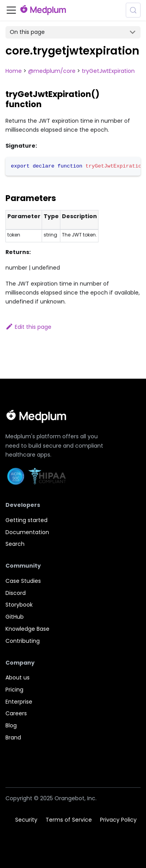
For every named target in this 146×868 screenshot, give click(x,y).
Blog (11, 725)
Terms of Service (69, 820)
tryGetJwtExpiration (108, 71)
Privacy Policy (118, 820)
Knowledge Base (27, 629)
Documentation (27, 532)
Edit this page (28, 327)
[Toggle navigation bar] (11, 10)
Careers (16, 713)
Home (14, 71)
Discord (16, 593)
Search (15, 544)
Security (26, 820)
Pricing (14, 690)
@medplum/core (52, 71)
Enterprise (19, 702)
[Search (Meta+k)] (133, 10)
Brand (13, 737)
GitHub (15, 617)
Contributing (23, 641)
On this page (27, 32)
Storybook (19, 605)
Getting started (26, 520)
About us (18, 677)
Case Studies (23, 581)
